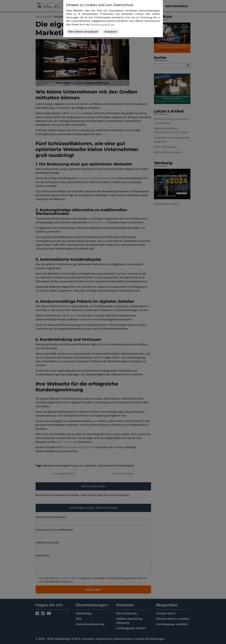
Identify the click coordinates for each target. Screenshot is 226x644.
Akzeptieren (111, 32)
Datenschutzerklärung (102, 24)
